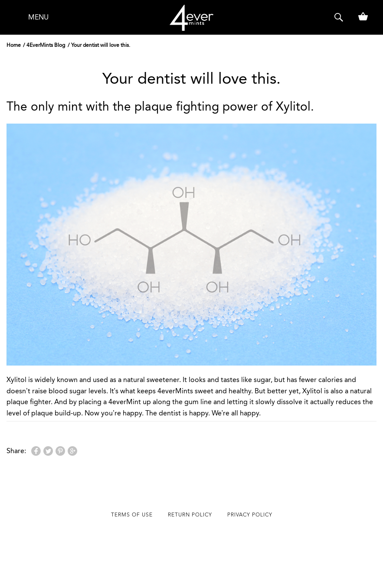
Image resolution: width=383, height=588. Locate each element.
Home (14, 45)
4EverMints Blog (46, 45)
